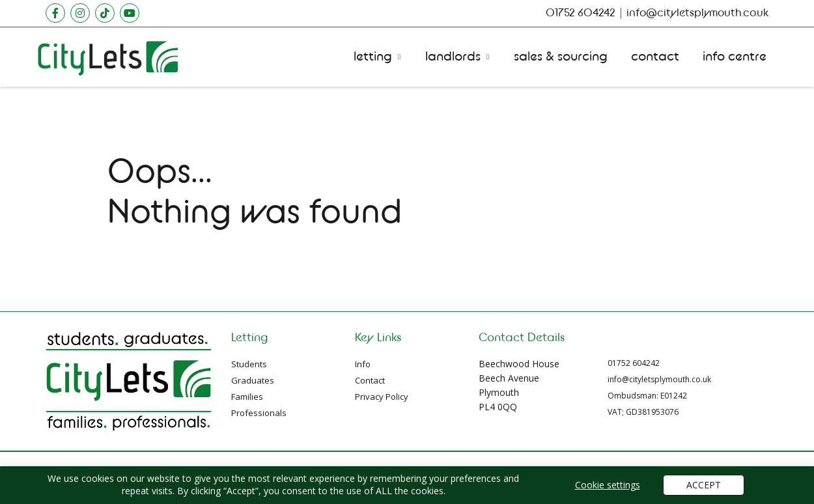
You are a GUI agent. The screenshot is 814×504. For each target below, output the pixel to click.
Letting (373, 57)
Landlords (453, 57)
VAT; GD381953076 (643, 412)
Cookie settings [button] (608, 485)
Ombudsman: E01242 (647, 396)
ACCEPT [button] (704, 485)
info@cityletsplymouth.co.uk (659, 379)
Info (363, 364)
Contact (655, 57)
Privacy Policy (382, 397)
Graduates (253, 380)
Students (249, 364)
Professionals (259, 413)
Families (247, 397)
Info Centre (735, 57)
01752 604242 (634, 363)
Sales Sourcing (561, 57)
